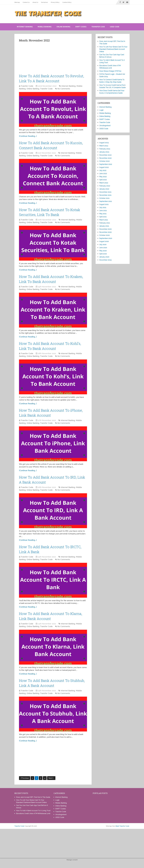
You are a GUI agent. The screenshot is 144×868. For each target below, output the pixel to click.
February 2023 (105, 149)
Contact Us (26, 2)
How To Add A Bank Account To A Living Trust (33, 817)
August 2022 (104, 167)
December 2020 (105, 229)
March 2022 (104, 183)
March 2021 (104, 220)
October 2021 (104, 198)
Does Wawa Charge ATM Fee (110, 71)
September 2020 (106, 238)
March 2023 (104, 146)
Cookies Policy (67, 2)
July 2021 (103, 207)
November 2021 (105, 195)
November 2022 (105, 158)
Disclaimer (44, 2)
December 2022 (105, 155)
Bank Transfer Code (122, 833)
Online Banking (63, 27)
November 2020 (105, 232)
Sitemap (17, 2)
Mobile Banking (45, 27)
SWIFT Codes (81, 27)
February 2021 (105, 223)
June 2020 (103, 248)
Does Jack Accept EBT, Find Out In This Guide (33, 804)
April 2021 (103, 217)
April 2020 (103, 254)
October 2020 (104, 235)
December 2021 (105, 192)
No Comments (64, 89)
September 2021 (106, 201)
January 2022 (104, 189)
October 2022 (104, 161)
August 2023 (104, 143)
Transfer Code (98, 27)
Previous (25, 785)
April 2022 (103, 180)
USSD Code (115, 27)
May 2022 (103, 177)
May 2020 (103, 251)
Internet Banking (25, 27)
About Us (35, 2)
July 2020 (103, 245)
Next (51, 785)
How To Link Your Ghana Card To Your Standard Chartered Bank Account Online (113, 49)
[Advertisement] (53, 59)
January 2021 (104, 226)
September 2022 (106, 164)
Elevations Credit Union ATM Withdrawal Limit (33, 820)
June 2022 (103, 174)
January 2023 (104, 152)
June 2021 (103, 211)
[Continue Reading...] (28, 137)
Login (101, 110)
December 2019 (105, 260)
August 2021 (104, 204)
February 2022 (105, 186)
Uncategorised (105, 126)
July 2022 (103, 170)
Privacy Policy (55, 2)
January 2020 (104, 257)
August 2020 (104, 241)
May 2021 (103, 214)
